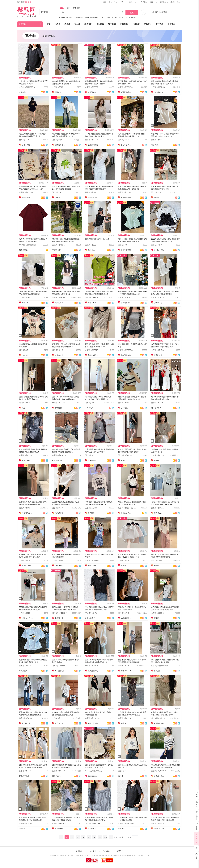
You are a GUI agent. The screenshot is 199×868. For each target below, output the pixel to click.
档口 (68, 8)
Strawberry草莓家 (93, 776)
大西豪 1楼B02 (58, 87)
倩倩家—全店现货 (159, 776)
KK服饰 (57, 197)
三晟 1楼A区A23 (91, 508)
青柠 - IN (25, 303)
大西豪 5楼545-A (157, 350)
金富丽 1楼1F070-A (125, 298)
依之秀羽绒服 (93, 145)
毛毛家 (123, 460)
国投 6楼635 (123, 245)
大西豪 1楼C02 (25, 508)
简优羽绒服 (92, 92)
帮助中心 (154, 2)
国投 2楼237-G (124, 613)
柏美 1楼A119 (24, 140)
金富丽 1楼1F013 (58, 298)
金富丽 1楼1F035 (91, 140)
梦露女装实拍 (90, 618)
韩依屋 (156, 460)
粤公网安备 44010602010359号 (107, 855)
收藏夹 (123, 2)
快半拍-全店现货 (159, 250)
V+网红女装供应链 (60, 355)
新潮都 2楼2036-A (158, 403)
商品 (62, 8)
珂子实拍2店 (59, 671)
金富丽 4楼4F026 (25, 823)
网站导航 (164, 2)
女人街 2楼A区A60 (59, 823)
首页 (104, 2)
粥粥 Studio (158, 513)
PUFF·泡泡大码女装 (25, 829)
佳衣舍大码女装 (60, 829)
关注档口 (160, 24)
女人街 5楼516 (24, 613)
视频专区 (148, 24)
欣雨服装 (22, 92)
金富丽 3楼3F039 (58, 403)
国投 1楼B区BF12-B (126, 455)
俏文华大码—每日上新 (58, 776)
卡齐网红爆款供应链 (91, 408)
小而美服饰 (23, 671)
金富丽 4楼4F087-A (59, 771)
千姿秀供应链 (126, 355)
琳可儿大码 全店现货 (27, 460)
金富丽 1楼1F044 (158, 298)
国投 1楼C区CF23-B (60, 140)
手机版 (144, 2)
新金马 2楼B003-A (125, 403)
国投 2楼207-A (57, 508)
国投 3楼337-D (157, 192)
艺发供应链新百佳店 (25, 250)
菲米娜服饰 (59, 513)
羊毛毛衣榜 (78, 17)
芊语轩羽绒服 (126, 92)
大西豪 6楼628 (24, 403)
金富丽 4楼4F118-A (92, 560)
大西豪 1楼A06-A (58, 245)
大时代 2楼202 (24, 560)
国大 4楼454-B (57, 350)
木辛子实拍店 (126, 250)
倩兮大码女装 (93, 723)
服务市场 (171, 24)
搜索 (132, 13)
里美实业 (157, 671)
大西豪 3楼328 (57, 560)
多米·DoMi (92, 250)
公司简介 (79, 851)
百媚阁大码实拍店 (91, 17)
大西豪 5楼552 (57, 718)
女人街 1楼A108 (25, 666)
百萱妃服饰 (158, 355)
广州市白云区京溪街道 (27, 245)
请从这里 (24, 2)
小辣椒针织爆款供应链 (93, 460)
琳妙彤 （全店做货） (60, 618)
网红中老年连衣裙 (66, 17)
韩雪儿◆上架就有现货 (93, 303)
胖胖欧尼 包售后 (126, 513)
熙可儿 (121, 776)
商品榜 (77, 24)
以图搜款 (77, 8)
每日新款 (100, 24)
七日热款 (136, 24)
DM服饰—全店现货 (159, 92)
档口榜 (67, 24)
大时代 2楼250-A (157, 455)
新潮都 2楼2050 (25, 771)
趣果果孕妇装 (24, 776)
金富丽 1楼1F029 (125, 192)
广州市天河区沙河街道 (93, 771)
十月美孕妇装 (105, 17)
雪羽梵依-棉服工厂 (126, 303)
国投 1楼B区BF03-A (59, 613)
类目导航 (22, 24)
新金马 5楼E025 (91, 192)
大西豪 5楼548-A (157, 508)
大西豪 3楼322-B (91, 245)
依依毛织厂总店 (126, 408)
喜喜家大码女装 (118, 17)
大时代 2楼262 (124, 560)
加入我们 (106, 851)
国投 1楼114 (57, 192)
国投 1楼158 (90, 403)
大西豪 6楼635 (24, 298)
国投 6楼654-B (157, 560)
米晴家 (156, 566)
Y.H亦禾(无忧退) (159, 197)
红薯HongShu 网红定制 (27, 618)
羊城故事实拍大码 (60, 408)
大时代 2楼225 (124, 666)
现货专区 (88, 24)
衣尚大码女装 (57, 460)
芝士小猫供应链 (126, 145)
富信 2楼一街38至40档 (160, 666)
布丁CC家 (155, 145)
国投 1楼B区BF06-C (59, 666)
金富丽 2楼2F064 (125, 718)
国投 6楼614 (123, 771)
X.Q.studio (59, 566)
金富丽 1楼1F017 (91, 350)
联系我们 (120, 851)
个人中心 (113, 2)
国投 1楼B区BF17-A (93, 823)
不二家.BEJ (56, 250)
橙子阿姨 (91, 513)
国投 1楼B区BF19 (92, 298)
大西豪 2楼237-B (157, 613)
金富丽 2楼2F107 (91, 666)
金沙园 (123, 566)
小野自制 (58, 92)
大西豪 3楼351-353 (158, 87)
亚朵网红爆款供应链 (27, 513)
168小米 (25, 355)
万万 (23, 408)
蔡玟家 (156, 618)
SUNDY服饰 (26, 566)
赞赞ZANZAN (126, 671)
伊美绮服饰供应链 (27, 197)
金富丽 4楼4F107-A (59, 455)
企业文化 (93, 851)
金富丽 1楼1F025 (91, 87)
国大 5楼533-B (124, 140)
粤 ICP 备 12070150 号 (85, 855)
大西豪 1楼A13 (157, 140)
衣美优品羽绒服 (60, 303)
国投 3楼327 (24, 350)
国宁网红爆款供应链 (27, 723)
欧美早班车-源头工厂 (93, 197)
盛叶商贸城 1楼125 (158, 718)
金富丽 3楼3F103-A (92, 718)
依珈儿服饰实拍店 (93, 566)
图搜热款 (124, 24)
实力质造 (112, 24)
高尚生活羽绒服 (93, 355)
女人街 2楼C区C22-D (27, 87)
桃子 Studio (59, 723)
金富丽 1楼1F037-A (125, 350)
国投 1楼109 (90, 455)
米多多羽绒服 (126, 197)
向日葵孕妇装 (156, 408)
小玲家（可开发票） (159, 303)
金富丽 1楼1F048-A (125, 87)
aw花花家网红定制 (126, 618)
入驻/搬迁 (155, 12)
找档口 (57, 24)
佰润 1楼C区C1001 (26, 718)
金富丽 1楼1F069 (25, 455)
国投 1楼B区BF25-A (159, 771)
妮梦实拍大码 (93, 671)
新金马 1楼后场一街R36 (127, 508)
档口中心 (133, 2)
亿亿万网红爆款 (27, 145)
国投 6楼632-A (157, 245)
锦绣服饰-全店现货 (60, 145)
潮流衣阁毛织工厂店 (93, 829)
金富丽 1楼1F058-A (26, 192)
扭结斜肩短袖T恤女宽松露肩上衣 (97, 239)
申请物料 (164, 12)
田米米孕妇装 (131, 17)
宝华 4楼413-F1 (91, 613)
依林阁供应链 (159, 723)
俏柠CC (124, 723)
